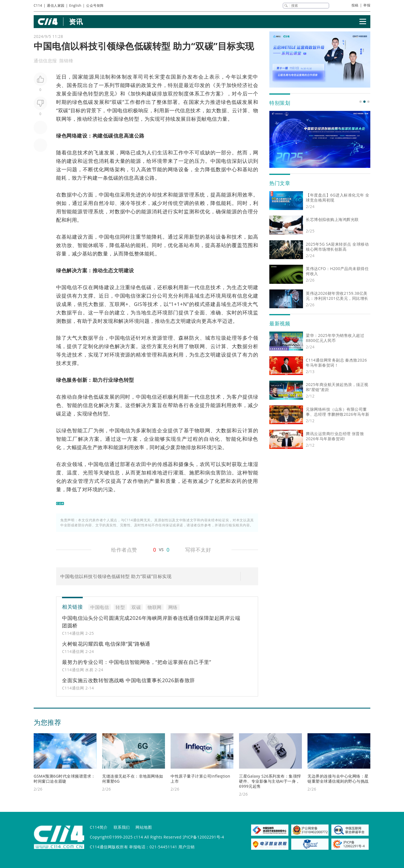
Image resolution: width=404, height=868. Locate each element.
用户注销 (187, 847)
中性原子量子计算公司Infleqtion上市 (200, 779)
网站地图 (144, 827)
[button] (361, 102)
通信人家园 (56, 5)
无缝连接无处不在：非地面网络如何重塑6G (133, 779)
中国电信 (117, 110)
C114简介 (99, 827)
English (75, 5)
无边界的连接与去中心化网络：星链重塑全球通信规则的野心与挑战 (338, 779)
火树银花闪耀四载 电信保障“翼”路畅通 (106, 644)
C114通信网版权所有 (109, 847)
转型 (93, 93)
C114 (38, 5)
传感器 (165, 464)
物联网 (155, 607)
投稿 (355, 5)
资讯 (76, 21)
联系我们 (122, 827)
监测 (189, 211)
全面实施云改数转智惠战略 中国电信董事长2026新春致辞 (128, 680)
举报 (367, 5)
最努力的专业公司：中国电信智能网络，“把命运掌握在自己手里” (137, 662)
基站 (248, 169)
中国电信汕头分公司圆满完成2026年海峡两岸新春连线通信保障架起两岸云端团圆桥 (151, 622)
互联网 (117, 304)
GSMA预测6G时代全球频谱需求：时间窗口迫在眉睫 (65, 779)
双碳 (117, 102)
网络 (72, 136)
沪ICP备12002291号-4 (203, 837)
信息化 (245, 296)
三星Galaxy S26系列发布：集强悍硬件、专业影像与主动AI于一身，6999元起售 (270, 781)
